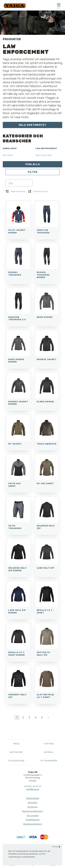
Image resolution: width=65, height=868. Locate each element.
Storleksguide (16, 761)
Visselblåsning (32, 820)
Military (8, 155)
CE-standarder (49, 761)
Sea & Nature (44, 155)
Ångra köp (33, 807)
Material (49, 752)
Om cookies (33, 815)
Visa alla (33, 164)
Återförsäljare (33, 798)
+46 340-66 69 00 (32, 786)
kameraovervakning (33, 824)
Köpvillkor (33, 803)
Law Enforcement (46, 148)
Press (16, 744)
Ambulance (10, 148)
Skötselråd (16, 752)
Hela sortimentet (33, 125)
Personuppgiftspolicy (33, 811)
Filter (33, 172)
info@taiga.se (33, 789)
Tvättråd (49, 744)
